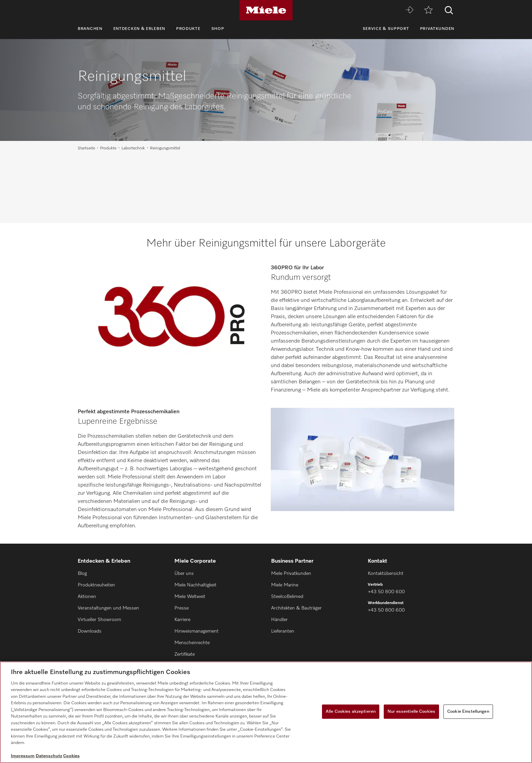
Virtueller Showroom (99, 620)
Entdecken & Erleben (139, 29)
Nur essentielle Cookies (411, 712)
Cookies (71, 756)
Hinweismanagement (196, 631)
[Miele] (266, 10)
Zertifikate (185, 654)
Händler (279, 620)
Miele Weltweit (190, 597)
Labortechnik (133, 148)
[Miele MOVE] (410, 10)
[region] (266, 712)
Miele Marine (285, 585)
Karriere (182, 620)
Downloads (90, 631)
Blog (82, 574)
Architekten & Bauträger (296, 608)
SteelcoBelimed (287, 597)
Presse (182, 608)
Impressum (23, 756)
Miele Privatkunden (291, 574)
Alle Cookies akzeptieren (351, 712)
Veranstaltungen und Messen (108, 608)
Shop (218, 29)
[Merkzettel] (429, 10)
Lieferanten (283, 631)
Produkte (188, 29)
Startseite (86, 148)
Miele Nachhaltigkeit (195, 585)
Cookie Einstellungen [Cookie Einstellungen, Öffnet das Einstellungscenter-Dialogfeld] (468, 712)
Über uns (184, 574)
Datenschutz (49, 756)
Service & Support (386, 29)
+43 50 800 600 (386, 592)
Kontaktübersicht (386, 574)
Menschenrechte (192, 643)
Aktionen (87, 597)
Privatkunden (437, 29)
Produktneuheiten (96, 585)
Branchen (90, 29)
